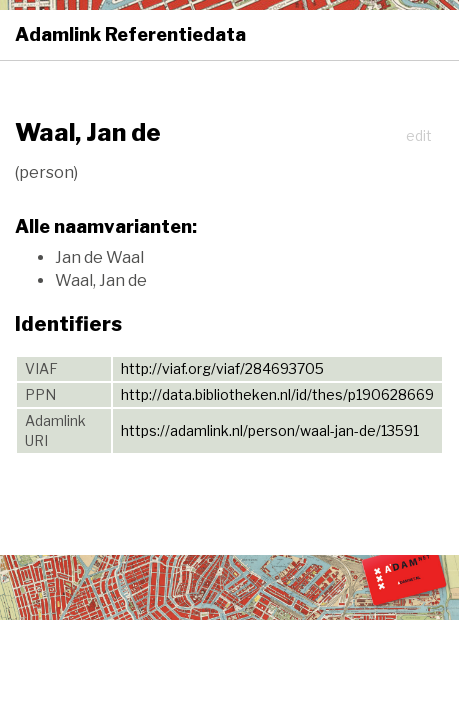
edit (419, 135)
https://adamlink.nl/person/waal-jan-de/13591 (270, 430)
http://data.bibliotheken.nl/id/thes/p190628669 (277, 394)
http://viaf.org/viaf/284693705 (222, 368)
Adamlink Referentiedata (130, 34)
